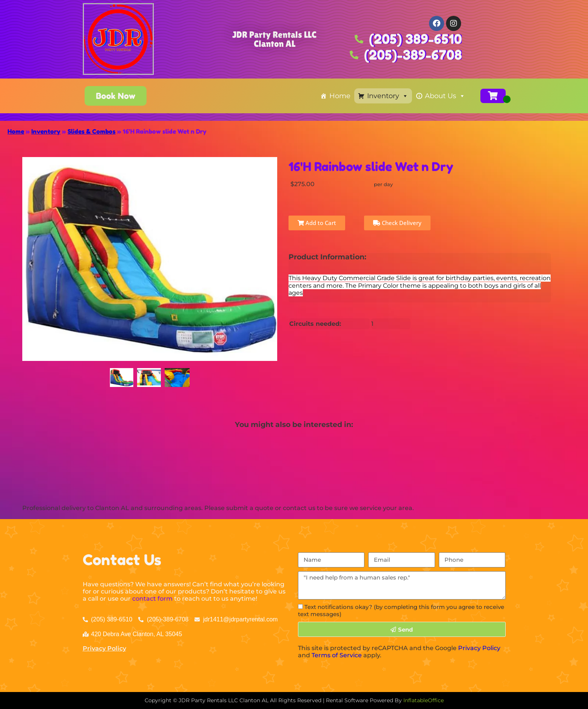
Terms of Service (337, 655)
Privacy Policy (104, 648)
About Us (445, 96)
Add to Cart (317, 223)
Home (340, 96)
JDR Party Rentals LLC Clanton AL (274, 39)
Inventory (388, 96)
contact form (152, 599)
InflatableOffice (424, 700)
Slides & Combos (92, 131)
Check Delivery (397, 223)
